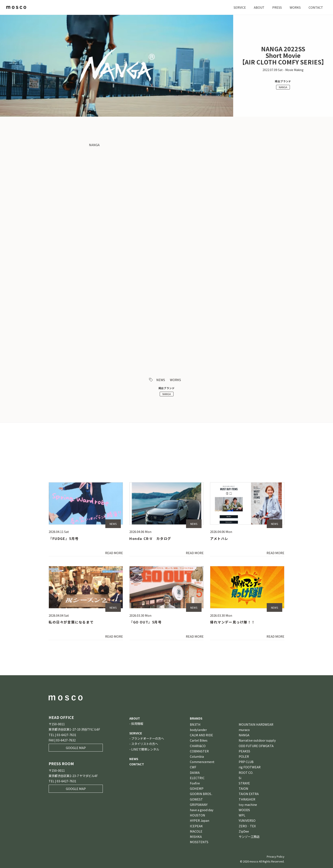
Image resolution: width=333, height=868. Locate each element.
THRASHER (247, 799)
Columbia (197, 756)
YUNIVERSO (247, 820)
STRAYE (244, 783)
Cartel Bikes (199, 740)
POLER (244, 756)
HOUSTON (198, 815)
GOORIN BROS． (202, 794)
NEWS (161, 380)
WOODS (244, 810)
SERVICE (240, 7)
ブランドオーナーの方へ (148, 738)
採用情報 (137, 723)
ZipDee (244, 831)
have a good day (202, 810)
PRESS (277, 7)
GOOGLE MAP (76, 748)
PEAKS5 (244, 751)
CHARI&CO (198, 746)
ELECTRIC (197, 778)
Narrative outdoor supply (257, 740)
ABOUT (259, 7)
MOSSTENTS (199, 842)
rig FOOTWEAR (250, 767)
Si (240, 778)
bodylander (198, 730)
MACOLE (196, 831)
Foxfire (195, 783)
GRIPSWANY (199, 804)
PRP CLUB (246, 762)
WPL (242, 815)
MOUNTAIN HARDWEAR (256, 724)
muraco (244, 730)
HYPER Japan (200, 820)
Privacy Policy (276, 856)
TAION (243, 788)
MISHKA (196, 837)
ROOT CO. (246, 772)
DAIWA (195, 772)
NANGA (283, 87)
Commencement (202, 762)
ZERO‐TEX (247, 826)
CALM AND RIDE (201, 735)
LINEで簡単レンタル (145, 749)
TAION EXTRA (249, 794)
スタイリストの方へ (145, 744)
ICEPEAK (196, 826)
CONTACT (316, 7)
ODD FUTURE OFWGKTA (256, 746)
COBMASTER (199, 751)
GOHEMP (197, 788)
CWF (193, 767)
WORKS (295, 7)
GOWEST (196, 799)
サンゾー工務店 (249, 837)
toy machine (248, 804)
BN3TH (195, 724)
